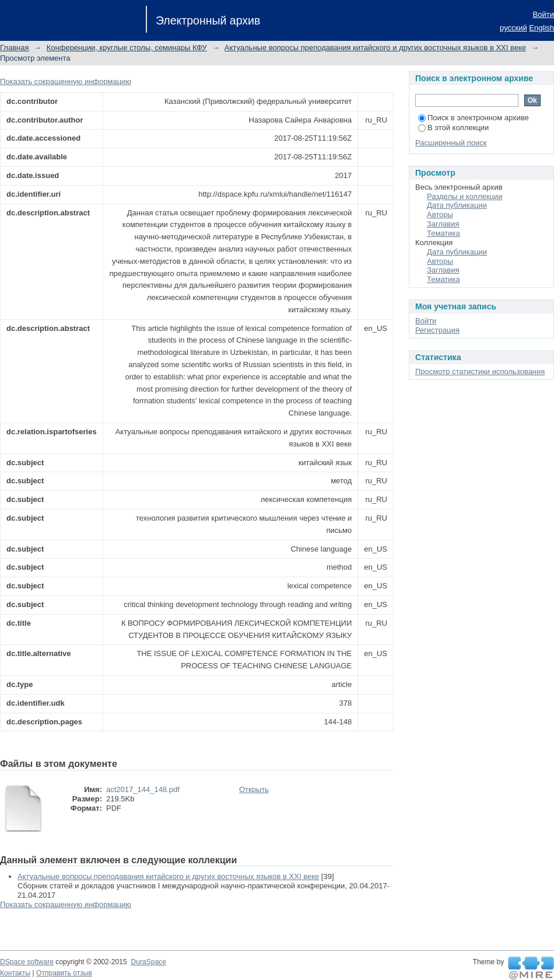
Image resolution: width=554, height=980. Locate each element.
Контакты (15, 973)
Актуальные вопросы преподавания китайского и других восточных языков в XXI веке (375, 48)
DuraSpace (148, 962)
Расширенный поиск (451, 143)
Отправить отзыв (64, 973)
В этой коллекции (453, 128)
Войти (544, 14)
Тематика (443, 233)
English (541, 28)
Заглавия (443, 224)
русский (513, 28)
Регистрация (437, 330)
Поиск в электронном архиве (474, 118)
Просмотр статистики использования (480, 372)
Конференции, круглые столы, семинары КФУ (127, 48)
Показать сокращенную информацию (66, 81)
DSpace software (27, 962)
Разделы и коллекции (465, 196)
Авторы (440, 215)
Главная (14, 48)
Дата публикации (457, 205)
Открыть (254, 789)
